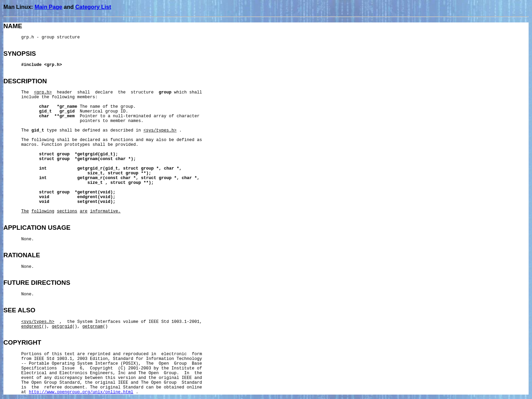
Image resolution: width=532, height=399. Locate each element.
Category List (93, 7)
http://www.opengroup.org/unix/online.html (81, 392)
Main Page (49, 7)
